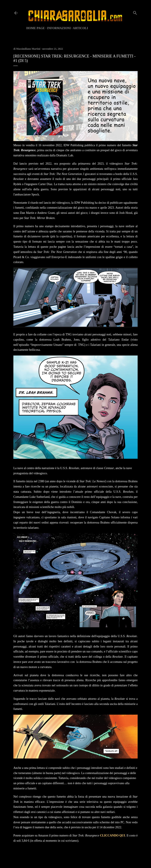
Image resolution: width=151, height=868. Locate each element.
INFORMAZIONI (59, 28)
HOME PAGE (36, 28)
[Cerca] (135, 12)
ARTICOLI (80, 28)
